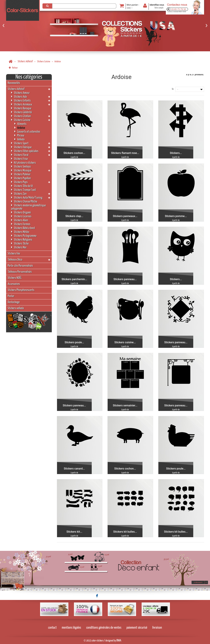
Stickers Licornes (21, 216)
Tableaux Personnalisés (20, 272)
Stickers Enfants (21, 100)
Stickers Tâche (20, 243)
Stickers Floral (20, 155)
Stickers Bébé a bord (23, 228)
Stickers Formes (21, 224)
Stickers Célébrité (22, 112)
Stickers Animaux (22, 104)
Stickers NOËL (15, 278)
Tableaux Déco (15, 260)
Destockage (14, 302)
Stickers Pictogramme (24, 236)
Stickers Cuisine (44, 62)
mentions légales (71, 628)
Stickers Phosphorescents (21, 290)
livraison (157, 628)
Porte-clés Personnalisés (20, 266)
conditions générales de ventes (104, 628)
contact (52, 628)
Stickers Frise (20, 159)
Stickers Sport (20, 143)
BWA (119, 641)
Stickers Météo (20, 232)
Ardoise (20, 128)
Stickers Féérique (21, 147)
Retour (13, 68)
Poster (11, 296)
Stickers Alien (20, 220)
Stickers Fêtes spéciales (25, 151)
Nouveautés (14, 83)
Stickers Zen (19, 194)
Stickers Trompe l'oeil (24, 190)
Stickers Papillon (21, 178)
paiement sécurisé (137, 628)
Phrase (19, 135)
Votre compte (159, 8)
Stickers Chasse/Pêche (24, 201)
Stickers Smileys (21, 166)
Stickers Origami (21, 212)
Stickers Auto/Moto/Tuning (27, 198)
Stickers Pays (19, 182)
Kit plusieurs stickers (24, 163)
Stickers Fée (14, 254)
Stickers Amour (20, 93)
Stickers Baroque (21, 108)
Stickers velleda (16, 308)
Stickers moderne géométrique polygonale (29, 207)
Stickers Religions (22, 240)
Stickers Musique (21, 170)
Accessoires (14, 284)
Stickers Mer (19, 247)
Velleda (20, 139)
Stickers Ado (19, 97)
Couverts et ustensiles (27, 132)
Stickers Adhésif (25, 62)
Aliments (20, 124)
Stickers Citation (21, 116)
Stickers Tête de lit (22, 186)
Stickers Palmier (21, 174)
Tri (173, 89)
